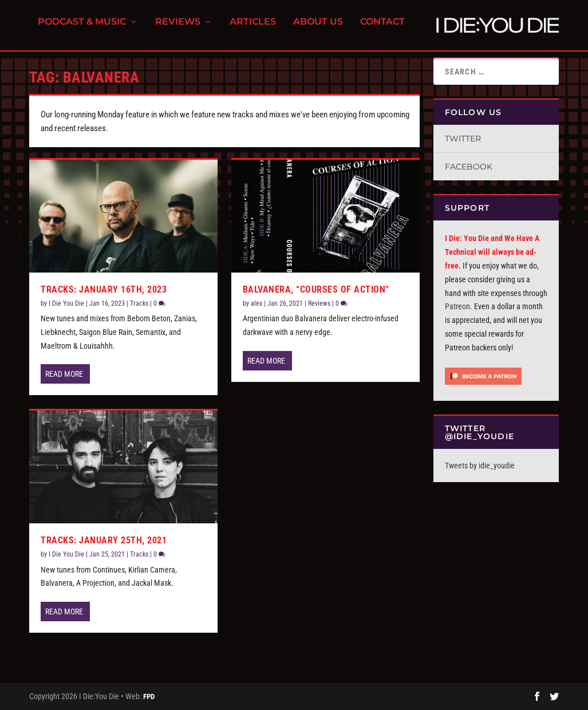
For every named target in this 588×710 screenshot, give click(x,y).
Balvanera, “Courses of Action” (316, 289)
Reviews (178, 29)
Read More (64, 374)
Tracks (139, 303)
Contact (382, 29)
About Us (318, 29)
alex (256, 303)
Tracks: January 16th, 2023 (104, 289)
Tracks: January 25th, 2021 (104, 540)
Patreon (457, 306)
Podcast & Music (82, 29)
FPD (149, 697)
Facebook (469, 167)
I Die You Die (66, 303)
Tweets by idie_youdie (480, 466)
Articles (253, 29)
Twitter (463, 139)
